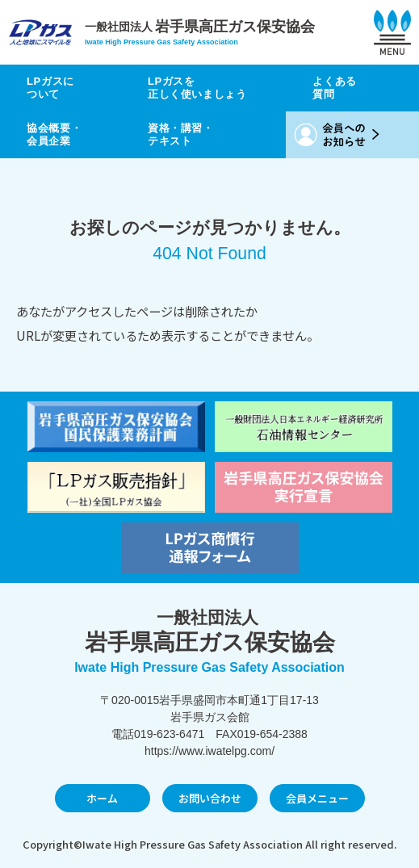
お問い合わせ (210, 798)
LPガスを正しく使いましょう (197, 88)
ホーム (102, 798)
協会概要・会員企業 (54, 134)
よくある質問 (335, 88)
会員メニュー (317, 798)
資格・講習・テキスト (181, 134)
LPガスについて (50, 88)
